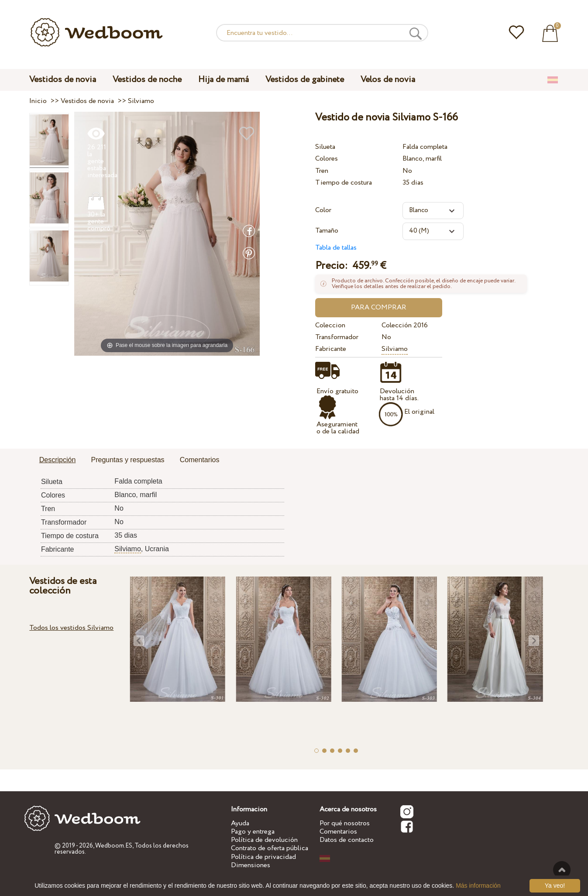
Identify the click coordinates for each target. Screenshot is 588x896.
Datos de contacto (347, 840)
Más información (478, 886)
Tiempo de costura (344, 183)
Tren (322, 171)
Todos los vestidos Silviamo (71, 628)
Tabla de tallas (336, 248)
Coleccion (330, 325)
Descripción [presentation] (58, 460)
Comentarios (338, 832)
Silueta (325, 147)
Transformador (337, 337)
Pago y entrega (253, 832)
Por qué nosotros (345, 823)
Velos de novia (388, 80)
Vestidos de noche (147, 80)
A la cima (562, 870)
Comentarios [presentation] (200, 460)
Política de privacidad (263, 857)
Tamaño (327, 231)
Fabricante (331, 349)
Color (323, 210)
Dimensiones (251, 865)
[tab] (58, 460)
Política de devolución (264, 840)
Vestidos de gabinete (305, 80)
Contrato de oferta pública (270, 848)
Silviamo (395, 349)
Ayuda (240, 823)
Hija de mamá (224, 80)
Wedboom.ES (114, 846)
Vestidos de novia (63, 80)
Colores (327, 159)
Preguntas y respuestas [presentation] (128, 460)
